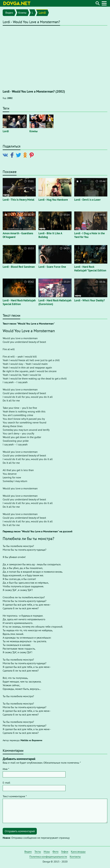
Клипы (22, 13)
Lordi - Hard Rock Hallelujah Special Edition (19, 302)
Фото (56, 852)
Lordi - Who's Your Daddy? (90, 300)
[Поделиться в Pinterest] (32, 155)
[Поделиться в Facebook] (13, 155)
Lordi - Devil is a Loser (87, 200)
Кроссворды (78, 852)
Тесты (38, 852)
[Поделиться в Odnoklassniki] (26, 155)
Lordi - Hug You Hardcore (53, 200)
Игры (47, 852)
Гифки (65, 852)
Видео (9, 13)
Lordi (42, 13)
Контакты (75, 857)
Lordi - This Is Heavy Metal (18, 200)
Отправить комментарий (20, 831)
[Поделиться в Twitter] (19, 155)
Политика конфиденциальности (48, 857)
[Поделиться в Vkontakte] (6, 155)
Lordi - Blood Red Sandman (19, 267)
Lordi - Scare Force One (52, 267)
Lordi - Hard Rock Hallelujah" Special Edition (90, 269)
